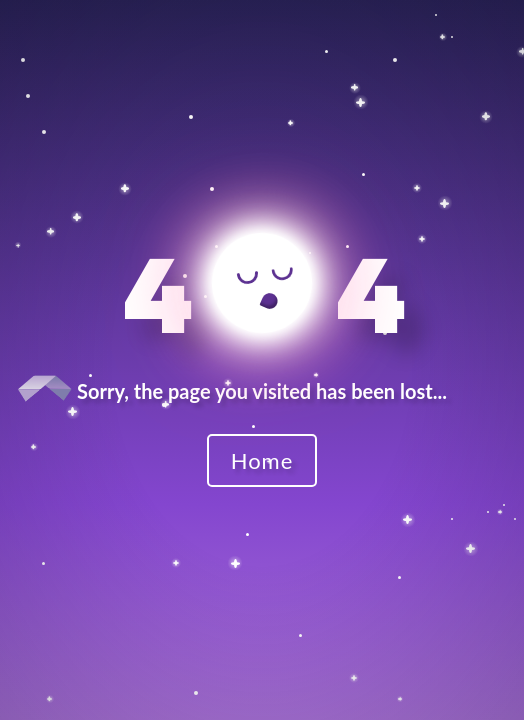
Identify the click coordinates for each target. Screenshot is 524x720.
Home (262, 460)
